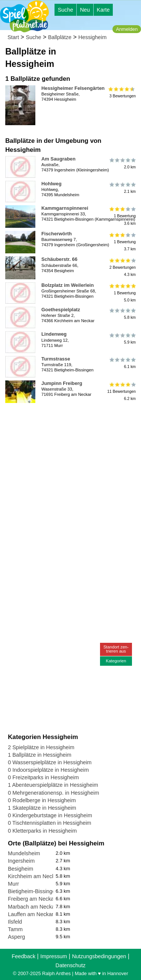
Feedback (23, 956)
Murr (14, 884)
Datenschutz (71, 965)
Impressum (54, 956)
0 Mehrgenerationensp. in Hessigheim (53, 793)
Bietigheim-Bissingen (33, 891)
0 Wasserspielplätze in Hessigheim (50, 762)
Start (13, 37)
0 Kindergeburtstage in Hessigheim (50, 815)
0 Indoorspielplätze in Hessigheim (48, 770)
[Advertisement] (70, 476)
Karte (103, 10)
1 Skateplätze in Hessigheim (42, 808)
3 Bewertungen (122, 92)
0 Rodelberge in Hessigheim (42, 800)
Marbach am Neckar (32, 907)
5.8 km (122, 314)
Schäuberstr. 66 (59, 259)
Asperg (17, 937)
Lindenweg (54, 334)
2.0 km (122, 163)
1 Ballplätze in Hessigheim (40, 755)
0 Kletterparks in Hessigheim (42, 831)
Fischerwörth (57, 234)
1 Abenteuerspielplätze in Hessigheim (53, 785)
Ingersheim (21, 861)
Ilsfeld (15, 922)
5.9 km (122, 338)
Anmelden (127, 29)
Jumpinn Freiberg (62, 383)
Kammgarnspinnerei (65, 208)
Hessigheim (92, 37)
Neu (85, 10)
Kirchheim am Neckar (34, 876)
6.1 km (122, 363)
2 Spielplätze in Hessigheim (41, 747)
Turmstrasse (56, 359)
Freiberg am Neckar (32, 899)
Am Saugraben (58, 159)
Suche (66, 10)
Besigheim (20, 869)
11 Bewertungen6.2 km (121, 391)
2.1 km (122, 188)
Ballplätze (60, 37)
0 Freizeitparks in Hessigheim (43, 777)
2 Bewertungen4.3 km (122, 267)
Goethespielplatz (61, 310)
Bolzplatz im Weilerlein (67, 285)
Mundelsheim (24, 853)
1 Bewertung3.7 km (122, 242)
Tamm (15, 929)
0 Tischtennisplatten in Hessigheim (50, 823)
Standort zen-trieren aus (116, 649)
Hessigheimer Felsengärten (73, 88)
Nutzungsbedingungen (99, 956)
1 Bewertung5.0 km (122, 293)
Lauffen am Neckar (31, 914)
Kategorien (116, 661)
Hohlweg (52, 184)
